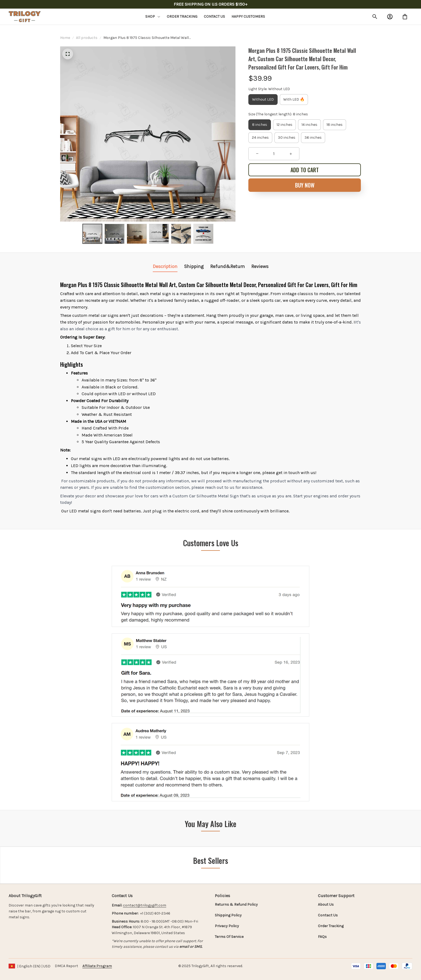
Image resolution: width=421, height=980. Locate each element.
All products (87, 38)
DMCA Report (66, 966)
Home (65, 38)
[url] (145, 905)
